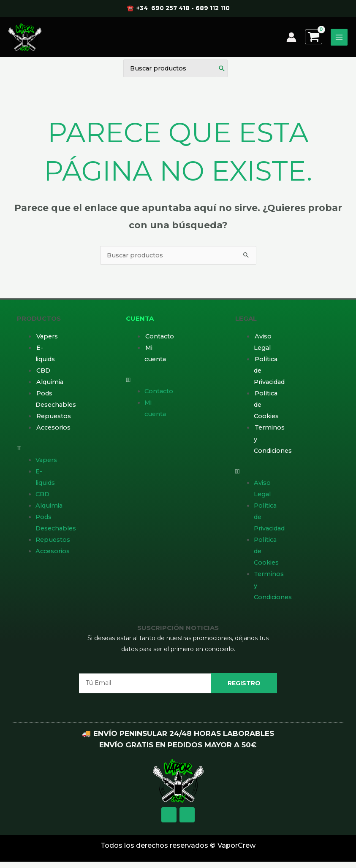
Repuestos (54, 420)
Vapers (47, 341)
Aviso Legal (263, 346)
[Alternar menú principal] (339, 41)
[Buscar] (222, 74)
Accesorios (53, 432)
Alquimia (50, 386)
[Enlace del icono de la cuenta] (291, 41)
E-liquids (45, 358)
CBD (43, 375)
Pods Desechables (56, 403)
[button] (35, 453)
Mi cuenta (155, 358)
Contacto (160, 341)
